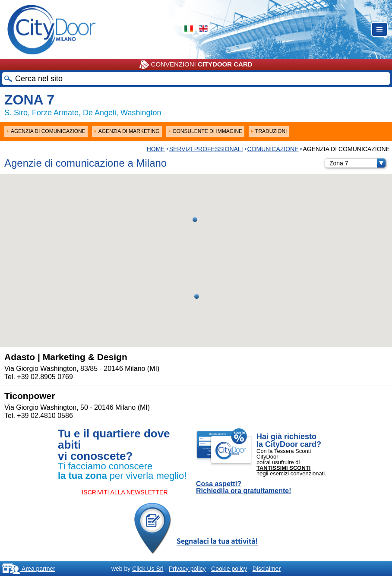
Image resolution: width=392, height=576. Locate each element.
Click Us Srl (148, 569)
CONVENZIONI (196, 65)
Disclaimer (267, 569)
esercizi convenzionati (297, 473)
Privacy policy (187, 569)
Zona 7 (357, 163)
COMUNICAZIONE (273, 149)
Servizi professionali (206, 149)
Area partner (29, 569)
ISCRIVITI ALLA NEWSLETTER (125, 492)
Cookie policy (229, 569)
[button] (197, 296)
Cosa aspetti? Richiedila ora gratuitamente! (244, 487)
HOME (156, 149)
